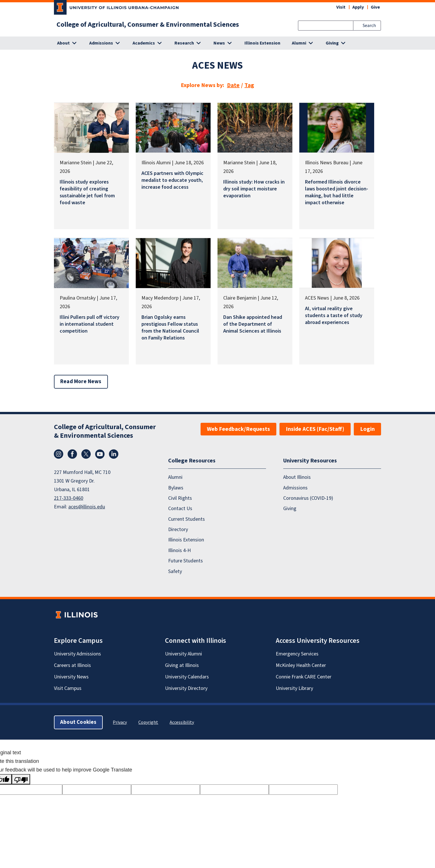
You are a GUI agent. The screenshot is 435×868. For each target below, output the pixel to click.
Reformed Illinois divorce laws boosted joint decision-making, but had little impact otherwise (337, 192)
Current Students (187, 519)
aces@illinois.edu (87, 507)
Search (369, 26)
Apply (358, 7)
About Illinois (297, 477)
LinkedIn (114, 454)
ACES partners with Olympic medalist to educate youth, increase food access (172, 180)
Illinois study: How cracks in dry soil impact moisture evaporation (254, 189)
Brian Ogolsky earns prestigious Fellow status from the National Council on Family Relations (170, 328)
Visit (341, 7)
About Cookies (78, 722)
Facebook (72, 454)
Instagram (59, 454)
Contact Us (180, 509)
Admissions (295, 488)
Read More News (81, 382)
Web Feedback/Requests (238, 429)
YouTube (100, 454)
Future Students (186, 561)
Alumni (175, 477)
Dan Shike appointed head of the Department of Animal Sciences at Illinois (253, 324)
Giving (290, 509)
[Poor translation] (21, 779)
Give (375, 7)
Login (367, 429)
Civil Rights (180, 498)
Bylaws (176, 488)
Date (233, 85)
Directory (178, 530)
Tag (249, 85)
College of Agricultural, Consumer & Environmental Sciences (148, 25)
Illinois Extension (262, 43)
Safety (175, 571)
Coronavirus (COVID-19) (308, 498)
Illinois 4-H (179, 550)
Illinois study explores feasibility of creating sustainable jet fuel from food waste (87, 192)
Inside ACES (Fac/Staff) (315, 429)
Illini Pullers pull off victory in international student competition (90, 324)
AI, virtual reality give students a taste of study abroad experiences (334, 316)
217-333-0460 (69, 498)
